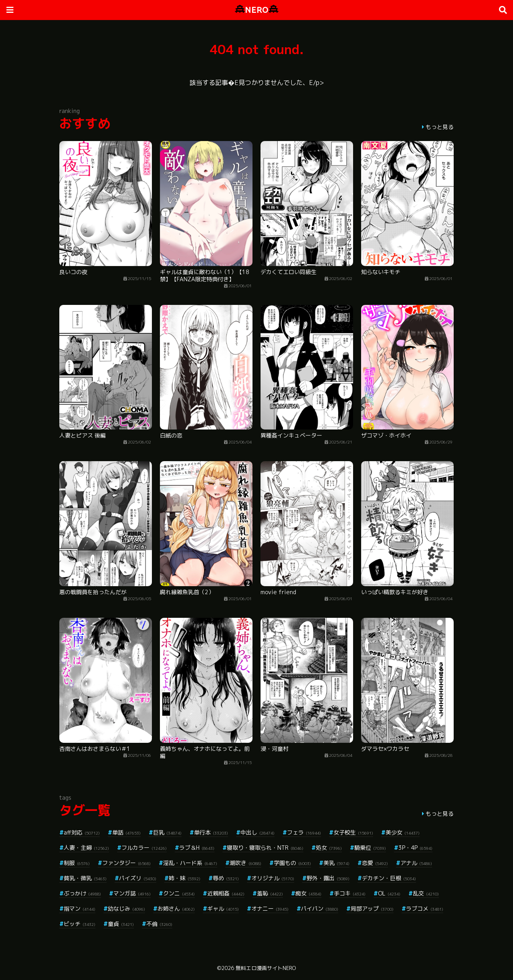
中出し (258, 832)
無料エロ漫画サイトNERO (266, 968)
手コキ (350, 893)
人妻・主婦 (86, 848)
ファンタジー (126, 863)
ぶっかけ (82, 893)
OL (389, 893)
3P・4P (415, 848)
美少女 (403, 832)
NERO (257, 10)
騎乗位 (370, 848)
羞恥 (270, 893)
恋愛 (375, 863)
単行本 (211, 832)
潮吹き (245, 863)
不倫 (159, 924)
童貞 (121, 924)
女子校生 (353, 832)
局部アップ (372, 908)
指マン (80, 908)
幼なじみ (126, 908)
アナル (416, 863)
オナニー (270, 908)
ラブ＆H (197, 848)
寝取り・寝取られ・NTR (265, 848)
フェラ (304, 832)
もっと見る (440, 127)
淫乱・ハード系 (190, 863)
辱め (226, 878)
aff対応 (82, 832)
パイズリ (138, 878)
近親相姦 (226, 893)
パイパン (320, 908)
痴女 (308, 893)
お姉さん (176, 908)
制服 (77, 863)
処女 (329, 848)
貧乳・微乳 (85, 878)
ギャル (223, 908)
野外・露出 (328, 878)
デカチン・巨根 (389, 878)
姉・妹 (185, 878)
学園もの (292, 863)
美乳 (336, 863)
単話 (126, 832)
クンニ (179, 893)
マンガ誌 (132, 893)
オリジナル (273, 878)
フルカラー (144, 848)
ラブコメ (425, 908)
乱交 (426, 893)
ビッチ (80, 924)
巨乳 (167, 832)
